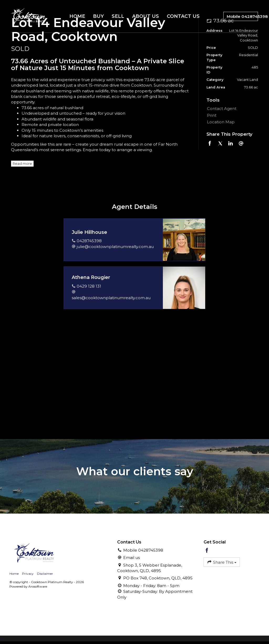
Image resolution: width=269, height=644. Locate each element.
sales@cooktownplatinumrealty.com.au (111, 298)
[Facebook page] (207, 551)
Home (77, 16)
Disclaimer (45, 574)
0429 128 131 (89, 286)
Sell (118, 16)
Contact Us (183, 16)
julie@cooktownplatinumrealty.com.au (115, 247)
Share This (222, 562)
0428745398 (89, 241)
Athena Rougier (91, 277)
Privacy (28, 574)
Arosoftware (38, 586)
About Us (146, 16)
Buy (98, 16)
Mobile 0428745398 (242, 16)
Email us (131, 558)
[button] (231, 115)
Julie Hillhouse (89, 232)
